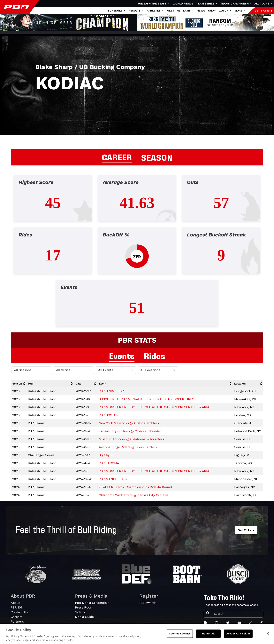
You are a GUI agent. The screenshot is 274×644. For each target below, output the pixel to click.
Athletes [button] (154, 11)
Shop (212, 11)
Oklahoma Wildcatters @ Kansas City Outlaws (134, 495)
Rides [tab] (154, 355)
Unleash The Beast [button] (153, 4)
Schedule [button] (115, 11)
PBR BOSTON (109, 415)
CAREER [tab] (117, 157)
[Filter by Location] (158, 370)
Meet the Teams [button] (179, 11)
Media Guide (84, 617)
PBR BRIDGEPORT (112, 391)
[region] (137, 634)
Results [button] (135, 11)
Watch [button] (224, 11)
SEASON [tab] (157, 157)
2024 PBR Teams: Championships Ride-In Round (135, 487)
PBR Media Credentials (92, 603)
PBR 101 (16, 607)
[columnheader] (19, 384)
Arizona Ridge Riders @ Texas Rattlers (128, 447)
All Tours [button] (262, 4)
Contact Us (19, 612)
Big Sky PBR (108, 455)
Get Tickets (246, 530)
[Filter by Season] (32, 370)
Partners (17, 621)
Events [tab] (122, 355)
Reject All (208, 634)
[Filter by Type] (116, 370)
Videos (80, 612)
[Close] (268, 633)
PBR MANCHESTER (113, 479)
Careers (17, 617)
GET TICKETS (263, 11)
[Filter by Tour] (74, 370)
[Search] (237, 614)
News (201, 11)
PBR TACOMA (109, 463)
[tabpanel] (137, 254)
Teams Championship (236, 4)
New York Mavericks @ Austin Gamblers (129, 423)
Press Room (84, 607)
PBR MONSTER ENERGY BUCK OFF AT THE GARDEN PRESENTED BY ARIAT (155, 407)
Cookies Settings (180, 634)
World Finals (183, 4)
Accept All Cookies (238, 634)
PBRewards (148, 603)
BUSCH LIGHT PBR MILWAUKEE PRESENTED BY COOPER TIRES (146, 399)
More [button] (239, 11)
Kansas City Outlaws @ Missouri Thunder (130, 431)
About (15, 603)
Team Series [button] (206, 4)
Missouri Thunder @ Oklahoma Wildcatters (131, 439)
